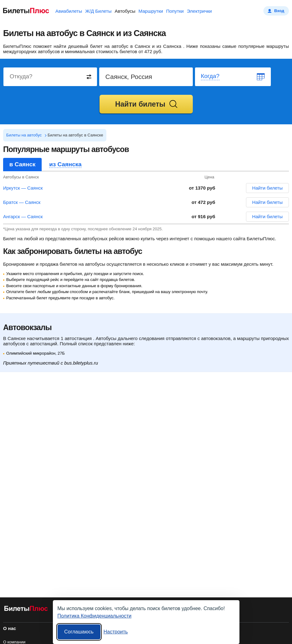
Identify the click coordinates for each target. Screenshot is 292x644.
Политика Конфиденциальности (95, 616)
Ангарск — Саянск (23, 216)
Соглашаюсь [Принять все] (79, 632)
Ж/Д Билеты (98, 11)
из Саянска (65, 164)
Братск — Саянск (22, 202)
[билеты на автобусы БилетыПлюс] (26, 610)
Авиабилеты (69, 11)
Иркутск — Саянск (23, 188)
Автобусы (125, 11)
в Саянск (22, 164)
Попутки (175, 11)
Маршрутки (151, 11)
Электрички (199, 11)
